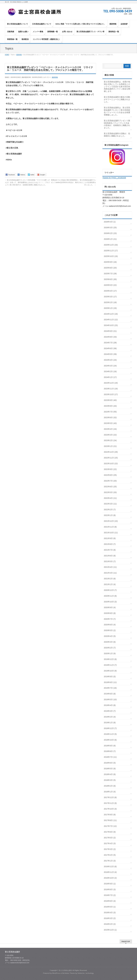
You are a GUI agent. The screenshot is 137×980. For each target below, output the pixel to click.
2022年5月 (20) (110, 492)
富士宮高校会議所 (65, 970)
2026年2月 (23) (110, 233)
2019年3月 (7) (110, 711)
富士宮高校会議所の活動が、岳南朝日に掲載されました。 (117, 135)
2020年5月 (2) (110, 630)
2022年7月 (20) (110, 481)
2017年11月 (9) (110, 803)
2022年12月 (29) (111, 452)
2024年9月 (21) (110, 331)
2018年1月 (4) (110, 792)
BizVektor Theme (69, 973)
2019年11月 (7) (110, 665)
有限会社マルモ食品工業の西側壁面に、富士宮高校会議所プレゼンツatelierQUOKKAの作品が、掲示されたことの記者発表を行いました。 (73, 182)
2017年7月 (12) (110, 826)
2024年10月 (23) (111, 325)
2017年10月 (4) (110, 809)
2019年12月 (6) (110, 659)
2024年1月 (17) (110, 377)
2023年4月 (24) (110, 429)
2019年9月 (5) (110, 677)
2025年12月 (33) (111, 245)
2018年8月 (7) (110, 751)
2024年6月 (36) (110, 348)
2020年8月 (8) (110, 613)
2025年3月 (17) (110, 297)
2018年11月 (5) (110, 734)
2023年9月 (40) (110, 400)
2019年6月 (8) (110, 694)
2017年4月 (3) (110, 843)
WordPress (56, 973)
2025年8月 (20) (110, 268)
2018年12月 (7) (110, 728)
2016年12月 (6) (110, 867)
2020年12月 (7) (110, 590)
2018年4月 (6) (110, 774)
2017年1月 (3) (110, 861)
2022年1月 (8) (110, 515)
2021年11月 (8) (110, 527)
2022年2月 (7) (110, 510)
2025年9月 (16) (110, 262)
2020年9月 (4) (110, 607)
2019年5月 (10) (110, 699)
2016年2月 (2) (110, 924)
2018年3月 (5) (110, 780)
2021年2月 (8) (110, 579)
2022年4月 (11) (110, 498)
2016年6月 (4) (110, 901)
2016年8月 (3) (110, 889)
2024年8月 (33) (110, 337)
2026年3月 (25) (110, 228)
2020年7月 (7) (110, 619)
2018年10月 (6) (110, 740)
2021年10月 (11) (111, 533)
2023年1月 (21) (110, 446)
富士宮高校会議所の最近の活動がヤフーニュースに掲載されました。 (117, 99)
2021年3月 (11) (110, 573)
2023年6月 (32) (110, 417)
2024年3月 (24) (110, 366)
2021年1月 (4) (110, 584)
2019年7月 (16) (110, 688)
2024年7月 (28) (110, 343)
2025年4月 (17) (110, 291)
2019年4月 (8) (110, 705)
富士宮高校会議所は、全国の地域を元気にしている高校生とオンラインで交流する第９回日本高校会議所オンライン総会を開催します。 (117, 87)
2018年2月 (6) (110, 786)
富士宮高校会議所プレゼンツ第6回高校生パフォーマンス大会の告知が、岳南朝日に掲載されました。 (117, 124)
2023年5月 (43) (110, 423)
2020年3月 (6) (110, 642)
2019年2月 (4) (110, 717)
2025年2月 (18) (110, 302)
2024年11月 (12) (111, 320)
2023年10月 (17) (111, 394)
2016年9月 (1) (110, 884)
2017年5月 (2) (110, 838)
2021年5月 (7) (110, 561)
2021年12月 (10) (111, 521)
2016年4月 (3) (110, 913)
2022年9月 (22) (110, 469)
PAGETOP (126, 941)
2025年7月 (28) (110, 274)
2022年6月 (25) (110, 487)
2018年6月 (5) (110, 763)
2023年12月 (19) (111, 383)
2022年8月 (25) (110, 475)
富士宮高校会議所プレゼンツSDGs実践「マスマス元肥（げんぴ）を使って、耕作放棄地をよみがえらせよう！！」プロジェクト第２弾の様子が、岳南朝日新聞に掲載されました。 (27, 182)
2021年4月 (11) (110, 567)
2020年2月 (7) (110, 648)
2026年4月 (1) (110, 222)
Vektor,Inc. (81, 973)
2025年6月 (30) (110, 279)
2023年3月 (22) (110, 435)
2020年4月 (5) (110, 636)
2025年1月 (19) (110, 308)
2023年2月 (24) (110, 440)
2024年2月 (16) (110, 371)
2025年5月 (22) (110, 285)
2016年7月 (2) (110, 895)
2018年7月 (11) (110, 757)
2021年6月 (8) (110, 556)
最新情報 (55, 77)
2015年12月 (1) (110, 930)
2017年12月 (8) (110, 797)
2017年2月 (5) (110, 855)
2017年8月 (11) (110, 820)
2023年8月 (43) (110, 406)
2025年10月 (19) (111, 256)
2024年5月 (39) (110, 354)
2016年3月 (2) (110, 918)
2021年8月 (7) (110, 544)
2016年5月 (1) (110, 907)
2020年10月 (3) (110, 602)
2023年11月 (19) (111, 389)
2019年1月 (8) (110, 723)
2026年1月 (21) (110, 239)
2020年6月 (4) (110, 625)
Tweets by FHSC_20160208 (114, 178)
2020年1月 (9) (110, 653)
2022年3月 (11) (110, 504)
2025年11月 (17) (111, 251)
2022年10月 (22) (111, 464)
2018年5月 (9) (110, 769)
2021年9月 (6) (110, 538)
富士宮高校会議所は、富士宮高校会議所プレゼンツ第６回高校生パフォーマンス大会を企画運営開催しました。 (117, 111)
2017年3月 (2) (110, 849)
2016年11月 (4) (110, 872)
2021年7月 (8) (110, 550)
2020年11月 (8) (110, 596)
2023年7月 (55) (110, 412)
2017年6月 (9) (110, 832)
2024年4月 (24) (110, 360)
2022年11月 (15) (111, 458)
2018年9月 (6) (110, 746)
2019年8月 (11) (110, 682)
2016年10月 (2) (110, 878)
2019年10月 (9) (110, 671)
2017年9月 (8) (110, 815)
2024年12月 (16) (111, 314)
